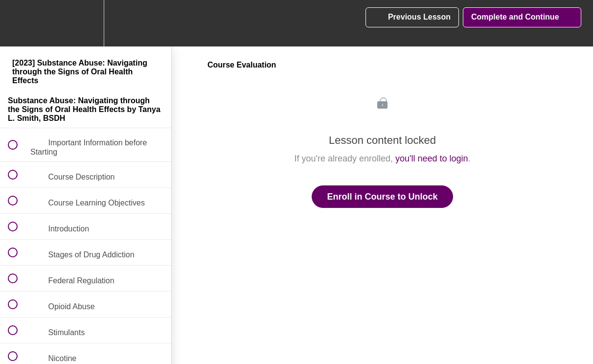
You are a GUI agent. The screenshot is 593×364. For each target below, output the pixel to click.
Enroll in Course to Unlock (382, 197)
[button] (18, 23)
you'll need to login (432, 159)
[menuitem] (86, 23)
